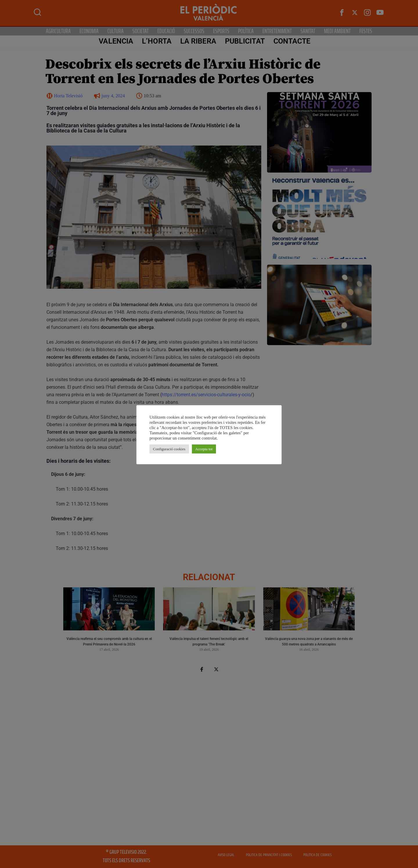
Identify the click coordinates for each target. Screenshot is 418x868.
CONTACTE (292, 41)
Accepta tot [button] (204, 449)
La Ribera (198, 41)
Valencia (116, 41)
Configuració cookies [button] (169, 449)
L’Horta (157, 41)
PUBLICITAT (245, 41)
